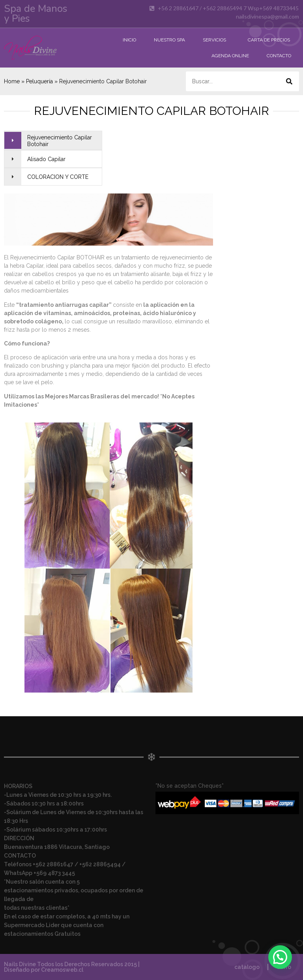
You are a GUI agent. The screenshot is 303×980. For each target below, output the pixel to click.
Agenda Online (230, 56)
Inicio (129, 40)
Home (12, 81)
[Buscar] (289, 81)
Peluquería (39, 81)
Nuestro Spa (169, 40)
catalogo (247, 967)
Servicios (216, 40)
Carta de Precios (269, 40)
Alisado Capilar (46, 159)
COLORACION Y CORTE (58, 177)
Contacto (279, 56)
